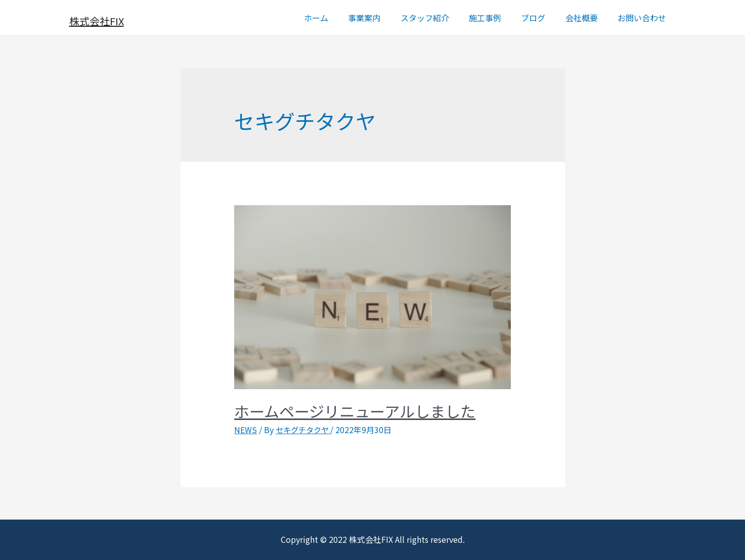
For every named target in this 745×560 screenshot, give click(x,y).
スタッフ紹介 (442, 18)
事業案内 (385, 18)
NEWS (246, 430)
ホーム (340, 18)
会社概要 (587, 18)
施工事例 (498, 18)
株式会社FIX (97, 21)
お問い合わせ (644, 18)
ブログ (543, 18)
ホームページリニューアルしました (355, 411)
